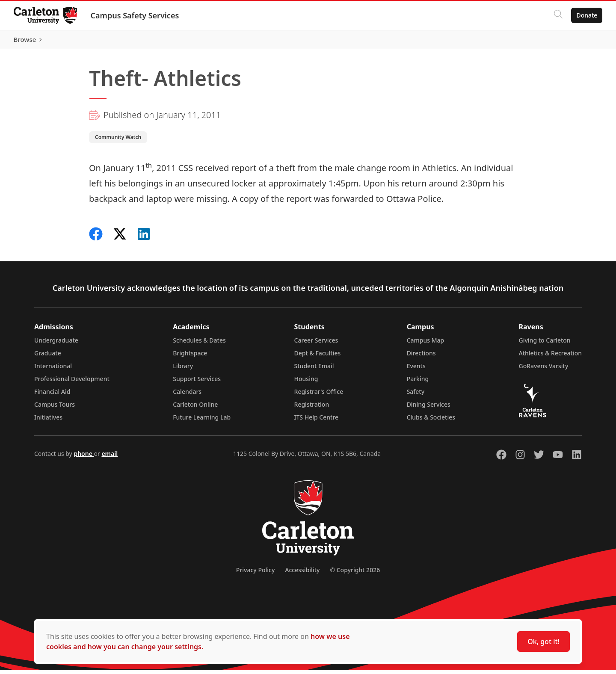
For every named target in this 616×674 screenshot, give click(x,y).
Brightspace (190, 357)
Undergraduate (56, 344)
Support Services (197, 383)
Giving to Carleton (545, 344)
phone (84, 457)
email (110, 457)
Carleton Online (195, 408)
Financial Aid (52, 395)
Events (416, 370)
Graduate (48, 357)
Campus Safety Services (135, 15)
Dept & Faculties (318, 357)
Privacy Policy (255, 574)
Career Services (316, 344)
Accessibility (302, 574)
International (53, 370)
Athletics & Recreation (550, 357)
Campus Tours (55, 408)
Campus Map (426, 344)
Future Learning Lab (202, 421)
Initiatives (48, 421)
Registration (312, 408)
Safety (416, 395)
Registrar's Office (319, 395)
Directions (421, 357)
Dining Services (429, 408)
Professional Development (72, 383)
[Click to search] (558, 15)
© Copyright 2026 (355, 574)
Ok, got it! (543, 641)
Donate (587, 15)
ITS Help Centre (317, 421)
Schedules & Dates (199, 344)
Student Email (314, 370)
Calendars (187, 395)
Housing (306, 383)
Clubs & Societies (431, 421)
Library (183, 370)
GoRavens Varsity (544, 370)
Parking (418, 383)
